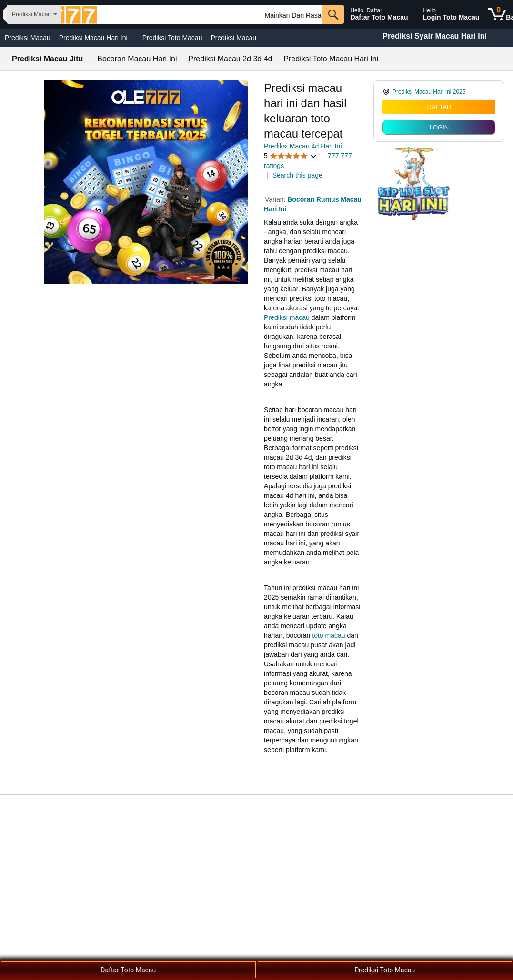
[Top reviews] (256, 801)
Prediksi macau (287, 317)
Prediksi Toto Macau (172, 38)
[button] (291, 156)
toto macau (328, 635)
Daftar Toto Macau (128, 970)
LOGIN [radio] (439, 127)
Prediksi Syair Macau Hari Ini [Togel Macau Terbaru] (435, 36)
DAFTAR (439, 107)
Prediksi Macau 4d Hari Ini (303, 146)
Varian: (276, 199)
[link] (439, 92)
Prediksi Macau (28, 38)
